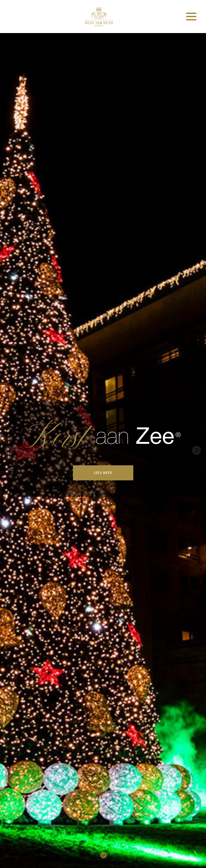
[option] (103, 449)
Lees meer (103, 473)
